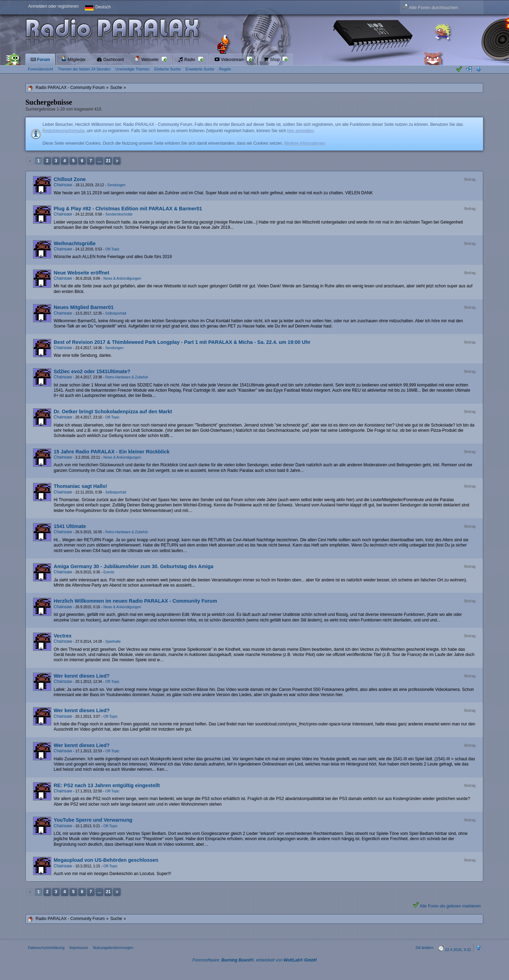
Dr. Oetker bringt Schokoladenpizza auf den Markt (113, 412)
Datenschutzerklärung (46, 948)
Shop (272, 60)
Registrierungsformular (64, 131)
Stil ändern (424, 948)
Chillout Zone (70, 179)
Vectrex (63, 636)
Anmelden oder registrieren (53, 6)
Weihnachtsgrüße (75, 243)
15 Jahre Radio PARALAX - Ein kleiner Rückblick (111, 452)
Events (109, 572)
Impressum (79, 948)
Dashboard (110, 60)
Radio (187, 60)
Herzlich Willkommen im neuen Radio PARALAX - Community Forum (135, 601)
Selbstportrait (116, 313)
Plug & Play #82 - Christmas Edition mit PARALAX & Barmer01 (128, 209)
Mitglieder (73, 59)
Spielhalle (113, 642)
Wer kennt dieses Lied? (82, 676)
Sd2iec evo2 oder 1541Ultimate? (92, 371)
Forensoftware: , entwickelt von (255, 960)
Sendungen (116, 185)
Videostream (230, 60)
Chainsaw (63, 185)
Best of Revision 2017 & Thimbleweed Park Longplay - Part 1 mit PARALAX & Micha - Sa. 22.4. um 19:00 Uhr (182, 342)
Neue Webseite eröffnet (82, 273)
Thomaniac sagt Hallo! (80, 486)
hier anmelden (300, 131)
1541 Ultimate (70, 526)
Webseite (147, 59)
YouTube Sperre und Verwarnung (93, 820)
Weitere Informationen (305, 143)
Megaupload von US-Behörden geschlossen (106, 860)
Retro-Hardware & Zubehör (127, 377)
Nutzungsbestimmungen (113, 948)
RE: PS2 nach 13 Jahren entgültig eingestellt (107, 785)
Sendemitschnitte (119, 214)
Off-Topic (112, 249)
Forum (40, 60)
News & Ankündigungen (122, 278)
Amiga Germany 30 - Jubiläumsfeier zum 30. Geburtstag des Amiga (134, 566)
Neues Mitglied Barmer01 (84, 307)
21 (108, 161)
